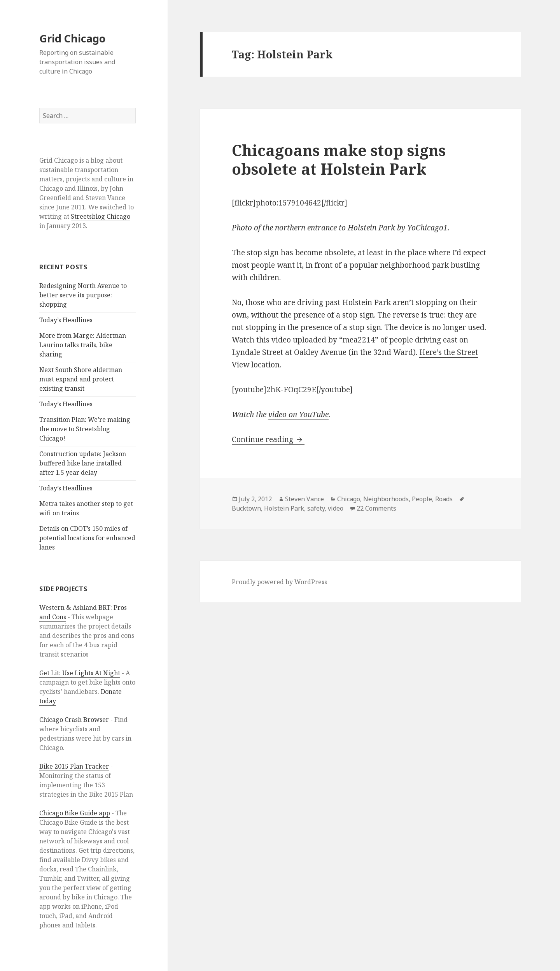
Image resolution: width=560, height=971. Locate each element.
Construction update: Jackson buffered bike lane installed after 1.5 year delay (83, 463)
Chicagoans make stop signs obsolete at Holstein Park (339, 159)
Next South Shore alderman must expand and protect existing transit (81, 379)
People (422, 499)
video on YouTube (298, 414)
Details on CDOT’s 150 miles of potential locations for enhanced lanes (87, 538)
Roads (444, 499)
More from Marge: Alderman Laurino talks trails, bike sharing (83, 345)
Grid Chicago (72, 38)
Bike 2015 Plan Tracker (74, 766)
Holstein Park (284, 508)
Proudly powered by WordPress (279, 582)
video (336, 508)
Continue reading (268, 439)
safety (316, 508)
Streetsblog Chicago (101, 216)
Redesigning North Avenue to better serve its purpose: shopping (83, 295)
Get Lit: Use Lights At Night (80, 673)
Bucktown (246, 508)
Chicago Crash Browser (74, 720)
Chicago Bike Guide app (75, 813)
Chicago (349, 499)
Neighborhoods (386, 499)
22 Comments (376, 508)
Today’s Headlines (66, 320)
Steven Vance (304, 499)
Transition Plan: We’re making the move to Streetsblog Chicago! (85, 429)
